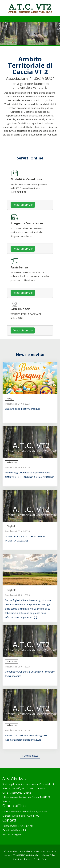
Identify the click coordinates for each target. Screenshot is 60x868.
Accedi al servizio (23, 205)
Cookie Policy (49, 855)
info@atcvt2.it (18, 830)
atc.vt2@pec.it (16, 834)
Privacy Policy (35, 855)
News (44, 859)
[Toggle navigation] (7, 19)
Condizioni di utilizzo (23, 859)
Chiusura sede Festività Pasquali (23, 409)
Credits (37, 859)
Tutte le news (30, 756)
